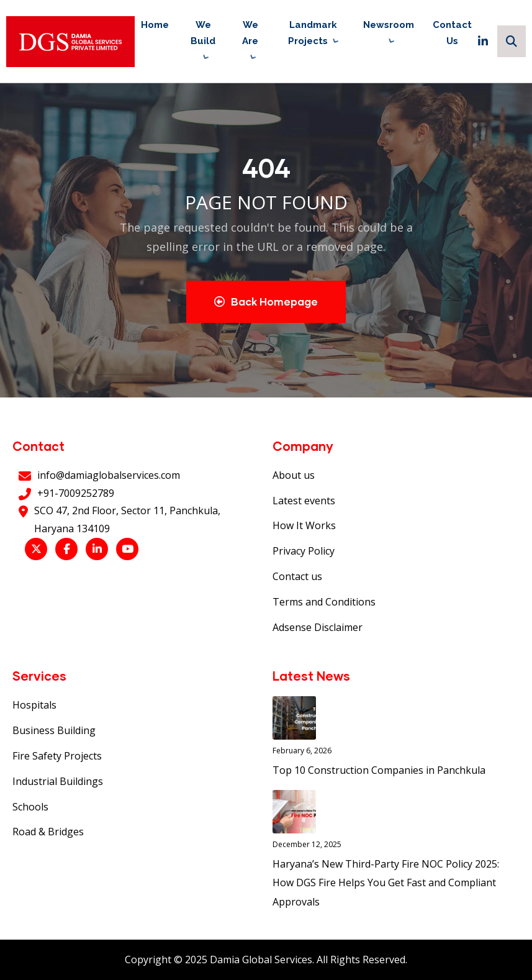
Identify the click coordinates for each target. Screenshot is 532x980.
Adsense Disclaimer (318, 627)
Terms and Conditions (324, 602)
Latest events (304, 501)
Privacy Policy (304, 551)
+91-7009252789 (76, 493)
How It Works (304, 525)
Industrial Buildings (58, 781)
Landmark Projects (313, 33)
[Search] (512, 41)
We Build (203, 33)
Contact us (297, 576)
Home (155, 25)
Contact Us (452, 33)
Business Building (54, 730)
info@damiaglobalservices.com (109, 475)
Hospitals (34, 705)
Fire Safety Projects (57, 756)
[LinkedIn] (483, 41)
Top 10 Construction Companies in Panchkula (379, 770)
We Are (250, 33)
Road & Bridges (48, 832)
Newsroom (389, 25)
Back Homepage (266, 302)
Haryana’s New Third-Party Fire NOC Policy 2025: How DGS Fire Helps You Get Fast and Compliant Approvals (386, 883)
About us (294, 475)
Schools (30, 807)
